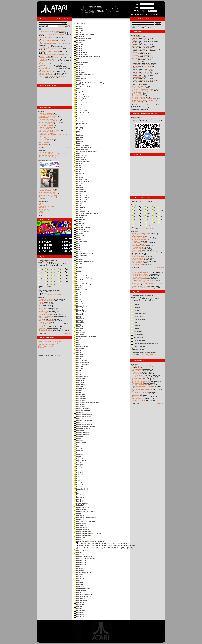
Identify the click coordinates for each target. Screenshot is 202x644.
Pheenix (78, 203)
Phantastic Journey (82, 191)
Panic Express (80, 91)
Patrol (77, 143)
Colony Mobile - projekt (46, 346)
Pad (76, 61)
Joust (41, 305)
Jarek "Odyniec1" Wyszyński (141, 261)
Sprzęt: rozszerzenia (138, 279)
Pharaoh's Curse (81, 195)
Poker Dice (79, 380)
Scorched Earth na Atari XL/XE (142, 46)
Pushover (78, 582)
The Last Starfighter (45, 321)
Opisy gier (41, 297)
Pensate (78, 171)
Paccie (77, 32)
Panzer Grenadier (81, 101)
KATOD (134, 244)
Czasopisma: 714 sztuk (46, 189)
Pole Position (80, 400)
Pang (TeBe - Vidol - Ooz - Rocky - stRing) (89, 83)
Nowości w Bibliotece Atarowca (49, 51)
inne (54, 284)
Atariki (41, 203)
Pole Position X (80, 405)
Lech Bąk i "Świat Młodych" (141, 238)
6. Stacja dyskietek (139, 319)
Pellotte (78, 165)
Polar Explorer (80, 388)
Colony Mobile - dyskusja (46, 344)
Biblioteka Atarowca (44, 160)
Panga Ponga (80, 85)
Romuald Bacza (137, 247)
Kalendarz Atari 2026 (46, 73)
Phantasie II (79, 189)
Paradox (78, 115)
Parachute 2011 (80, 111)
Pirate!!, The (79, 280)
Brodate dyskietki (44, 72)
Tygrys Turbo (136, 380)
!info (148, 213)
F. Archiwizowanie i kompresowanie (145, 344)
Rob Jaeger (136, 255)
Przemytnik (79, 570)
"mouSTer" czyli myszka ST (141, 274)
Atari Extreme (43, 64)
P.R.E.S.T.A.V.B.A (81, 503)
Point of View (80, 378)
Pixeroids (78, 296)
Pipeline (78, 268)
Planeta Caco (80, 308)
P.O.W (77, 481)
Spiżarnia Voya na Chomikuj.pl (48, 197)
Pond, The (79, 419)
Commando (43, 307)
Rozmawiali (135, 232)
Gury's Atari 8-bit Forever (47, 206)
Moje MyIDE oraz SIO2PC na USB (143, 386)
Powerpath (79, 485)
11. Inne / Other (137, 102)
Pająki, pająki (80, 73)
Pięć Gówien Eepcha (82, 232)
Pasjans (78, 133)
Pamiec (78, 77)
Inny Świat (42, 327)
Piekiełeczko (79, 219)
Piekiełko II (79, 223)
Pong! (77, 423)
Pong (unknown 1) (81, 433)
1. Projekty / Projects (139, 86)
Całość (43, 294)
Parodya (78, 125)
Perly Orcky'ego (81, 179)
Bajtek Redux (43, 198)
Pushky (78, 580)
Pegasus (78, 163)
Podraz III (78, 354)
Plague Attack (80, 298)
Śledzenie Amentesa (138, 249)
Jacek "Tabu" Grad (138, 256)
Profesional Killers (81, 529)
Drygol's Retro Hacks (46, 211)
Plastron (78, 324)
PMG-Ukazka (79, 348)
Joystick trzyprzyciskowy (140, 385)
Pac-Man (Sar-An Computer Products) (88, 57)
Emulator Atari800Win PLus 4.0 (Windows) (52, 154)
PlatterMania (79, 332)
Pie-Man (78, 226)
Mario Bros (42, 308)
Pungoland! (79, 578)
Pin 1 (77, 244)
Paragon (78, 117)
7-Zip (55, 294)
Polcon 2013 (79, 394)
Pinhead (78, 264)
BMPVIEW (42, 138)
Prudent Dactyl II (81, 562)
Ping (77, 258)
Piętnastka (79, 234)
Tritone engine (44, 142)
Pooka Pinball (80, 443)
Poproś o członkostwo (152, 14)
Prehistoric (79, 497)
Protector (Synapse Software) (85, 558)
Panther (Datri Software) (83, 97)
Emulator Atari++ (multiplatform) (49, 155)
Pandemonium (80, 79)
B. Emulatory (137, 332)
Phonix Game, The (81, 211)
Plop (77, 340)
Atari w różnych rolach (139, 397)
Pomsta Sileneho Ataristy (84, 415)
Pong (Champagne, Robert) (84, 427)
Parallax (78, 119)
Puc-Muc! (78, 574)
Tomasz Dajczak (137, 236)
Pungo (77, 576)
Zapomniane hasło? (137, 14)
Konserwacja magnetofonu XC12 (49, 122)
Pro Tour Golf (80, 519)
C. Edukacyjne (137, 335)
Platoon (78, 330)
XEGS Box (135, 395)
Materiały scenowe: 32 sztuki (48, 191)
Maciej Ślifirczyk (137, 260)
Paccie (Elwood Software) (84, 34)
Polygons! (79, 413)
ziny (148, 225)
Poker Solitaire (80, 382)
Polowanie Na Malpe (82, 410)
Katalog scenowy (137, 205)
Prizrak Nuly (79, 515)
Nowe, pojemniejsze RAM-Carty (142, 272)
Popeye (78, 457)
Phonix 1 (78, 209)
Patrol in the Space (82, 145)
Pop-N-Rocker (80, 461)
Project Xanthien (81, 550)
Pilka (77, 238)
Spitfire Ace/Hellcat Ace (46, 316)
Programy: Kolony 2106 (139, 277)
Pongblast (79, 437)
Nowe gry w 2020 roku (46, 124)
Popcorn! (78, 455)
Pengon (78, 169)
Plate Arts (78, 326)
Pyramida (78, 613)
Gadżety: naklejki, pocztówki (141, 280)
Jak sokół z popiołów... (46, 67)
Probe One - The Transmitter (85, 521)
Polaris (78, 392)
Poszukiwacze (80, 471)
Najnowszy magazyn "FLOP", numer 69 (51, 34)
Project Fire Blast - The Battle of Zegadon (89, 541)
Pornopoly (79, 465)
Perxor (77, 185)
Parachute (79, 109)
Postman (78, 469)
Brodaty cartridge (44, 47)
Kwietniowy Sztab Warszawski (142, 55)
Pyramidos (79, 615)
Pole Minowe (79, 396)
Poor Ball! (79, 451)
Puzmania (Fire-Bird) (82, 588)
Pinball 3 (78, 252)
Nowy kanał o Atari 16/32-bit (48, 41)
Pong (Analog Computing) (84, 425)
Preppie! (78, 499)
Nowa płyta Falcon (138, 77)
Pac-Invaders (80, 40)
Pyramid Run (80, 610)
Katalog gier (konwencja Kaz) (48, 261)
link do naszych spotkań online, (142, 119)
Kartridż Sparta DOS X (46, 118)
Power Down (79, 483)
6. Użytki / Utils (137, 94)
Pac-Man (78, 51)
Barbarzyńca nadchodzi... (47, 58)
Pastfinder (79, 135)
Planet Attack (80, 302)
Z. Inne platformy (138, 347)
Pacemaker (79, 36)
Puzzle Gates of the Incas (84, 596)
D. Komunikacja (138, 338)
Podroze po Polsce (81, 364)
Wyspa (41, 318)
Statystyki (41, 348)
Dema (149, 28)
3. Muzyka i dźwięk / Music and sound (144, 89)
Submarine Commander (47, 301)
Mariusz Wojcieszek (138, 246)
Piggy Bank (79, 236)
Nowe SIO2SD (137, 372)
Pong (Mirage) (80, 431)
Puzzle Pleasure (81, 600)
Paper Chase (79, 107)
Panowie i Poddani (81, 95)
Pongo (77, 439)
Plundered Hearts (81, 346)
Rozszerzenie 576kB (139, 392)
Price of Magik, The (82, 509)
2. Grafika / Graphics (139, 88)
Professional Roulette (82, 535)
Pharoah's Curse (81, 199)
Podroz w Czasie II (81, 362)
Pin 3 (77, 246)
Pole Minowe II (80, 398)
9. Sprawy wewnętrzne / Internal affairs (144, 99)
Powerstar (79, 487)
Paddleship (79, 65)
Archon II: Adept (44, 315)
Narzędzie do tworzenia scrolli (48, 116)
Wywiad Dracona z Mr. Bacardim (142, 235)
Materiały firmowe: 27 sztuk (48, 194)
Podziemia (79, 368)
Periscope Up (80, 177)
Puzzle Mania (80, 598)
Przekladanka (80, 568)
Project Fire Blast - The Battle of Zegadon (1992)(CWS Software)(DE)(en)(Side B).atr (106, 548)
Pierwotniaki (79, 230)
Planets (78, 316)
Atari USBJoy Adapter (139, 276)
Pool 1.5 (78, 447)
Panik (77, 93)
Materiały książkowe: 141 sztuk (49, 192)
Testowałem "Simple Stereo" (141, 381)
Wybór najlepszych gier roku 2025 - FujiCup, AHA (55, 44)
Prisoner (78, 513)
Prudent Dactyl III (81, 564)
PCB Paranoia (80, 159)
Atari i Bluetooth (137, 369)
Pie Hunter (79, 217)
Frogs (41, 302)
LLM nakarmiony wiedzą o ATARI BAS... (145, 49)
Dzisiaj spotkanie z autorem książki (50, 48)
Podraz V (78, 358)
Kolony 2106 (43, 313)
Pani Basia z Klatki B (82, 87)
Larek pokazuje (44, 129)
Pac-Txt (78, 59)
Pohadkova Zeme (81, 376)
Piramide (78, 274)
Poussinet (79, 479)
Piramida (78, 272)
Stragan (133, 271)
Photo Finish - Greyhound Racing (86, 213)
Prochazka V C (80, 525)
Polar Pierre (79, 390)
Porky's (78, 463)
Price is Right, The (81, 507)
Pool (77, 445)
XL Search (42, 212)
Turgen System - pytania (140, 40)
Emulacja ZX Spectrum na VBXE (49, 130)
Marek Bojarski (137, 263)
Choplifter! (42, 304)
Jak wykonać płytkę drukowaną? (142, 389)
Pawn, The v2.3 (80, 155)
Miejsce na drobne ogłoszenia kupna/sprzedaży (147, 283)
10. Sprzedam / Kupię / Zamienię (142, 100)
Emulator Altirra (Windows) (47, 157)
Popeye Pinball (80, 459)
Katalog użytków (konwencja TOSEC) (143, 353)
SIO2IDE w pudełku (138, 398)
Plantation (79, 320)
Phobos (78, 205)
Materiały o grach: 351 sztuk (48, 195)
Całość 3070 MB (45, 287)
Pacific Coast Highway (83, 39)
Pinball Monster (80, 256)
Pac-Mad (78, 49)
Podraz (78, 352)
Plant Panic (79, 318)
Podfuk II (78, 350)
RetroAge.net (136, 62)
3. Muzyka (136, 310)
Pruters (78, 566)
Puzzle (77, 592)
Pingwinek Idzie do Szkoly (84, 262)
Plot (77, 342)
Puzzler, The (79, 605)
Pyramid (78, 609)
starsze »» (68, 81)
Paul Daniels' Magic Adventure (85, 151)
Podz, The (79, 366)
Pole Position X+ (81, 406)
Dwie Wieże (43, 322)
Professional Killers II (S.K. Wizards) (87, 533)
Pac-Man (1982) (80, 53)
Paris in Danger (80, 123)
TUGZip (59, 294)
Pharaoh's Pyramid (82, 197)
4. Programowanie (139, 313)
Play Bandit (79, 334)
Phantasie (79, 187)
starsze (69, 147)
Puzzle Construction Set (83, 594)
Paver (77, 153)
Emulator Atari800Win (46, 152)
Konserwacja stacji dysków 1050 (49, 121)
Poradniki (41, 112)
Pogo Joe (78, 372)
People (77, 175)
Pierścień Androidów (82, 227)
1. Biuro (135, 304)
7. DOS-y (135, 322)
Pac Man (78, 26)
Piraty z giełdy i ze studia (140, 58)
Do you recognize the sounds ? (142, 65)
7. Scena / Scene (137, 96)
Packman (78, 44)
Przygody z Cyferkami (83, 572)
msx (154, 216)
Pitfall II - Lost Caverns (83, 290)
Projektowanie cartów (139, 377)
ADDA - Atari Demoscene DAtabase (143, 202)
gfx (161, 210)
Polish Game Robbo (82, 409)
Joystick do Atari (137, 378)
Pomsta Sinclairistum (82, 417)
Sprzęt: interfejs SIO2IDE (140, 286)
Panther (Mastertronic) (83, 99)
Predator (78, 495)
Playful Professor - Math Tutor (85, 336)
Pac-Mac (78, 47)
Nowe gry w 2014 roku (46, 141)
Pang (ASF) (79, 81)
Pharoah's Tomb (81, 201)
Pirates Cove (79, 282)
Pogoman (78, 374)
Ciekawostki (136, 52)
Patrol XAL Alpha (81, 149)
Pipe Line (78, 266)
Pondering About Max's (83, 421)
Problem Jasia (80, 523)
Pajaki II (78, 71)
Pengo (77, 167)
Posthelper (79, 467)
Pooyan (78, 453)
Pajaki (77, 69)
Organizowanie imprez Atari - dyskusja (50, 341)
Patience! (78, 141)
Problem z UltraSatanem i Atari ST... (143, 80)
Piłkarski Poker (80, 242)
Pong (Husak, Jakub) (82, 429)
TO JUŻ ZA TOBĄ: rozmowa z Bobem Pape (146, 252)
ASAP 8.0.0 (43, 65)
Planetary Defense (81, 312)
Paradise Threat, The (82, 113)
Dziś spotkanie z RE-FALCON (48, 61)
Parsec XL (79, 127)
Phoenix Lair (79, 207)
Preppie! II (79, 501)
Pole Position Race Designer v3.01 (87, 402)
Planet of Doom (80, 306)
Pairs (77, 67)
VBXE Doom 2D (137, 37)
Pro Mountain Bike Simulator (85, 517)
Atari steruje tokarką (138, 400)
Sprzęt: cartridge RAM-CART (141, 282)
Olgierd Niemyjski (138, 264)
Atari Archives (43, 209)
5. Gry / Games (137, 92)
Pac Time (78, 30)
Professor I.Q (80, 537)
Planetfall (78, 314)
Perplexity (79, 183)
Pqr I (77, 491)
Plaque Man (79, 322)
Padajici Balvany (81, 63)
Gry (136, 28)
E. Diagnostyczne (138, 341)
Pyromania (79, 617)
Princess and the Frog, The (84, 511)
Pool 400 (78, 449)
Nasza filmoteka (44, 75)
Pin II (77, 250)
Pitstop (78, 292)
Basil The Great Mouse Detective (49, 324)
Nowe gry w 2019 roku (46, 125)
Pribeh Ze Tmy (80, 505)
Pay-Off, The (79, 157)
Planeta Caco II (80, 310)
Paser (77, 131)
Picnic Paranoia (80, 215)
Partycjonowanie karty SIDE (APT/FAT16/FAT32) (54, 135)
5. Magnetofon (137, 316)
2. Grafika (136, 307)
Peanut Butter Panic (82, 161)
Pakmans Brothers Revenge (85, 75)
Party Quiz (79, 129)
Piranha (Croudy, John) (83, 278)
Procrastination (80, 527)
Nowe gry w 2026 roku (46, 113)
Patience (78, 139)
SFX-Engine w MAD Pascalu (48, 115)
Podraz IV (78, 356)
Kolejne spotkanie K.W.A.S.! (141, 71)
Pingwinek (79, 260)
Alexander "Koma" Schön (140, 258)
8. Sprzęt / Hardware (139, 97)
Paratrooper (79, 121)
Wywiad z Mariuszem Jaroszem (142, 233)
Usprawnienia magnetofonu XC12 (50, 119)
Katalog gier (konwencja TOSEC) (49, 290)
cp (160, 207)
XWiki (41, 205)
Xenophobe (43, 310)
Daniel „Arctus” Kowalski (140, 243)
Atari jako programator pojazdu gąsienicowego (54, 55)
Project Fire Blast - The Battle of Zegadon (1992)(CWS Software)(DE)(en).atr (103, 543)
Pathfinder (79, 137)
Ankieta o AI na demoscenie (48, 38)
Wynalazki (134, 364)
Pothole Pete (79, 473)
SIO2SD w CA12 (137, 374)
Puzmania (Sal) (80, 590)
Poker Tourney (80, 384)
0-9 (41, 269)
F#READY (135, 241)
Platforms (78, 328)
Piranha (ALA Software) (83, 276)
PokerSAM (79, 386)
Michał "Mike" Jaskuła (139, 239)
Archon (41, 319)
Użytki (142, 28)
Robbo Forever (44, 311)
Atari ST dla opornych (46, 139)
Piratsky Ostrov (80, 286)
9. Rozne (135, 328)
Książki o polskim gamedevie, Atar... (143, 74)
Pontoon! (78, 441)
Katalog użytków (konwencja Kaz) (142, 296)
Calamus (135, 68)
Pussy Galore (80, 586)
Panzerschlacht (80, 103)
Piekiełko (78, 222)
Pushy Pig (79, 584)
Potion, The (79, 475)
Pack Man (78, 43)
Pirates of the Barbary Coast (85, 284)
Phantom (78, 193)
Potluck (78, 477)
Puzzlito (78, 606)
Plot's (77, 344)
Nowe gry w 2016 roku (46, 132)
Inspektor (42, 328)
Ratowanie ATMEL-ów (139, 375)
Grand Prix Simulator (46, 330)
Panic (77, 89)
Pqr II (77, 493)
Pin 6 (77, 248)
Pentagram (79, 173)
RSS (67, 26)
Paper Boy (79, 105)
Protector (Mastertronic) (83, 556)
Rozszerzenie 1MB (138, 383)
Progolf (78, 539)
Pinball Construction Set (83, 254)
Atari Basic (135, 43)
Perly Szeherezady (81, 181)
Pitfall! (77, 288)
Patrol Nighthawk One (83, 147)
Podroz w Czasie (81, 360)
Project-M (78, 552)
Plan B (77, 300)
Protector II (79, 554)
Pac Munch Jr (80, 28)
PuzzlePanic (79, 602)
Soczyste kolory (137, 394)
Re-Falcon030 (43, 59)
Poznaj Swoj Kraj (81, 489)
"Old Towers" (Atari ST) (46, 299)
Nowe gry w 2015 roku (46, 133)
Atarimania (42, 208)
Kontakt (40, 215)
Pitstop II (78, 294)
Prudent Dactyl (80, 560)
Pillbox (77, 240)
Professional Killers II (82, 531)
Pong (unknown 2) (81, 435)
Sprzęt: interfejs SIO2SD (140, 288)
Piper (77, 270)
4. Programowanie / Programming (143, 91)
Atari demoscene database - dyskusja (50, 343)
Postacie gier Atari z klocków (48, 68)
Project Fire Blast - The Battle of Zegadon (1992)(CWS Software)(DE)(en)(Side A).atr (105, 546)
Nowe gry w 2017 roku (46, 127)
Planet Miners (80, 304)
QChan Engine (44, 144)
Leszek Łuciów (137, 250)
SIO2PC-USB (136, 371)
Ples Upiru (79, 338)
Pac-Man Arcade (81, 55)
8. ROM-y (136, 325)
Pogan (77, 370)
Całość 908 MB (138, 349)
